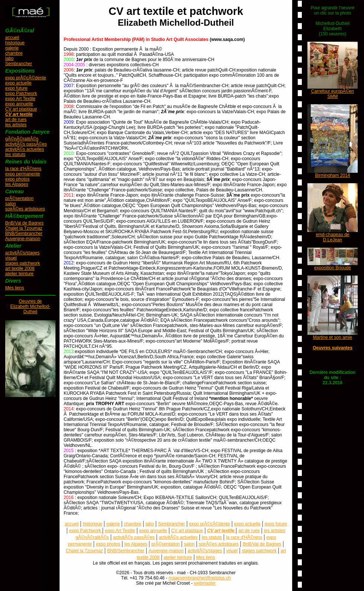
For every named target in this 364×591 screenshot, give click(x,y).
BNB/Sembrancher (24, 233)
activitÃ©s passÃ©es (26, 144)
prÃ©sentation (19, 198)
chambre (14, 53)
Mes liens (15, 288)
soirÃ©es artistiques (25, 209)
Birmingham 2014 (332, 175)
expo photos (17, 179)
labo (9, 58)
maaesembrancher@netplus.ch (200, 578)
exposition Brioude (333, 268)
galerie (12, 48)
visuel (11, 258)
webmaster (205, 583)
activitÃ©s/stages (22, 253)
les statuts (15, 155)
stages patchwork (23, 263)
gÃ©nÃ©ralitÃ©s (22, 139)
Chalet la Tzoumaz (24, 228)
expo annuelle (19, 104)
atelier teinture (19, 274)
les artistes (16, 125)
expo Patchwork (21, 93)
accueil (12, 38)
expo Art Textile (20, 99)
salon (11, 204)
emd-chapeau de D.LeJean (332, 237)
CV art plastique (21, 109)
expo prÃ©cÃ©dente (26, 78)
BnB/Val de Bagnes (24, 223)
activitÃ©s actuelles (25, 149)
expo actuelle (18, 83)
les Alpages (17, 184)
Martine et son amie (333, 337)
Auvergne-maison (23, 239)
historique (15, 43)
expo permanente (23, 174)
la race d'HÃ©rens (23, 169)
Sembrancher (19, 64)
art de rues (16, 120)
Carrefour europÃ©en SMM (333, 94)
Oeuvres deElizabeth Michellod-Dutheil (30, 306)
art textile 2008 (20, 269)
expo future (16, 88)
